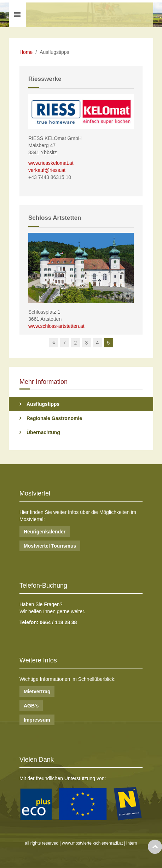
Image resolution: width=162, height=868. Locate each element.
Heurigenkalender (45, 532)
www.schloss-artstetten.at (56, 326)
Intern (132, 843)
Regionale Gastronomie (54, 418)
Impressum (37, 720)
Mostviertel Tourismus (50, 546)
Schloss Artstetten (55, 218)
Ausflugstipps (43, 404)
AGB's (31, 706)
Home (26, 52)
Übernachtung (43, 432)
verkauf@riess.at (47, 170)
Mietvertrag (37, 691)
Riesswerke (45, 79)
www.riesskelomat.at (51, 163)
